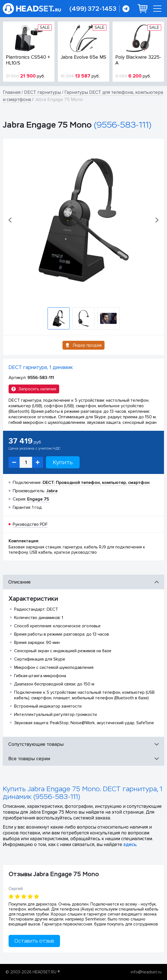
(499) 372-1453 (93, 9)
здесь (130, 844)
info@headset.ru (146, 972)
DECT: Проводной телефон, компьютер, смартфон (96, 483)
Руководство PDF (30, 524)
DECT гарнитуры (42, 92)
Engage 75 (38, 499)
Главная (12, 92)
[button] (11, 220)
